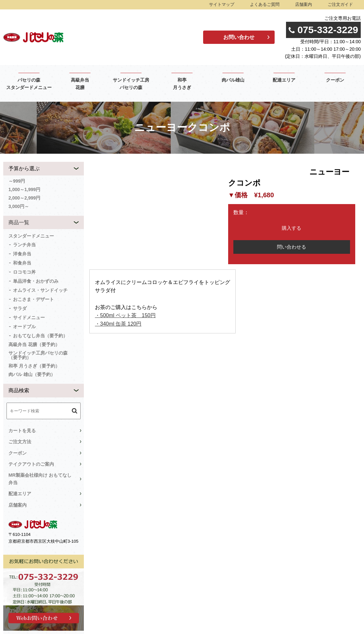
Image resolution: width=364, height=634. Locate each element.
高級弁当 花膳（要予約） (34, 344)
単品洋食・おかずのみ (36, 281)
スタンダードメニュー (31, 236)
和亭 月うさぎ (182, 84)
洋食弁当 (22, 254)
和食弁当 (22, 263)
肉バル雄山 (233, 80)
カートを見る (22, 431)
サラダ (20, 308)
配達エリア (284, 80)
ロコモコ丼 (24, 272)
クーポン (335, 80)
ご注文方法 (20, 442)
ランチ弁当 (24, 245)
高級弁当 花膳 (80, 84)
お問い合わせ (239, 37)
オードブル (24, 327)
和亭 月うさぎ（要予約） (34, 366)
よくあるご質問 (265, 4)
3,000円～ (19, 206)
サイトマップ (222, 4)
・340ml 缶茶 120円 (118, 324)
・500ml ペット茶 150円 (125, 315)
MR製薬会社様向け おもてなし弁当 (40, 479)
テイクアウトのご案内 (31, 464)
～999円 (17, 181)
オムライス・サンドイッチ (40, 290)
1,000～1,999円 (24, 189)
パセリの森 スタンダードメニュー (29, 84)
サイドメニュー (29, 317)
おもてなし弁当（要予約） (40, 336)
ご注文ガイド (340, 4)
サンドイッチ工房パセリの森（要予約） (38, 355)
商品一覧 (19, 222)
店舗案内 (304, 4)
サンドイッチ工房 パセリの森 (131, 84)
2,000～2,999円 (24, 198)
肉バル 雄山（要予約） (32, 374)
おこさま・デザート (33, 299)
